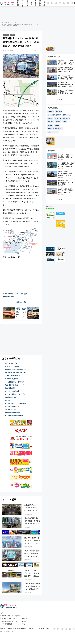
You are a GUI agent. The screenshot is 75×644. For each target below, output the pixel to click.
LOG (13, 35)
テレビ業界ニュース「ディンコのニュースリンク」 (15, 619)
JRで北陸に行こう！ (11, 400)
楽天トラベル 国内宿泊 (12, 367)
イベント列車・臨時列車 (54, 115)
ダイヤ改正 (51, 112)
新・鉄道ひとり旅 (65, 118)
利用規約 (2, 629)
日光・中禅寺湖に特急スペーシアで (15, 385)
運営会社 (10, 629)
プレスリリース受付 (44, 629)
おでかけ (50, 118)
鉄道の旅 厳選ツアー (11, 364)
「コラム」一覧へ (21, 302)
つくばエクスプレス (53, 132)
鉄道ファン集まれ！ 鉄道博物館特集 (15, 403)
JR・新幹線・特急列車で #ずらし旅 (15, 373)
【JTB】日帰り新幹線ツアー (13, 376)
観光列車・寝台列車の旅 (12, 406)
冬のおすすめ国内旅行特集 (13, 412)
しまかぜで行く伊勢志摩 (12, 391)
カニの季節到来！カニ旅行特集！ (15, 382)
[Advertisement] (37, 14)
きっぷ (56, 118)
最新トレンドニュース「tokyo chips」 (12, 616)
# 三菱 (16, 294)
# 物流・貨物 (23, 294)
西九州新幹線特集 (10, 388)
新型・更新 (59, 112)
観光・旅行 (51, 122)
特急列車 (58, 122)
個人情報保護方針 (20, 629)
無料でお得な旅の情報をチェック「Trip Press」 (15, 621)
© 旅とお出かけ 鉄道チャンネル (7, 632)
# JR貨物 (11, 294)
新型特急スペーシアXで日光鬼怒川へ (16, 370)
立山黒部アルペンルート (12, 397)
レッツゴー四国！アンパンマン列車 (15, 394)
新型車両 (57, 125)
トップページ (5, 22)
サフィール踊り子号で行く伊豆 (14, 415)
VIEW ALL (60, 99)
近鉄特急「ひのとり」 (11, 409)
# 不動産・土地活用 (9, 297)
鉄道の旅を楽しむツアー (12, 379)
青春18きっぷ (66, 115)
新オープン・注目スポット (55, 129)
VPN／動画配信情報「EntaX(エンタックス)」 (14, 624)
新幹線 (64, 122)
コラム (32, 3)
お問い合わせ (32, 629)
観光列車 (50, 125)
